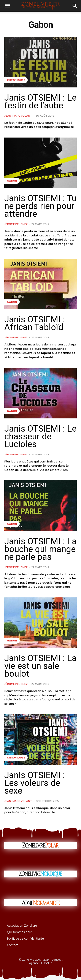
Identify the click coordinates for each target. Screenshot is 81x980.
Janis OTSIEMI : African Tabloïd (35, 323)
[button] (7, 6)
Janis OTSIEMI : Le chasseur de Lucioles (40, 436)
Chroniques (16, 80)
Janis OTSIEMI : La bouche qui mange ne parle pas (40, 549)
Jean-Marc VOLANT (18, 116)
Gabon (12, 181)
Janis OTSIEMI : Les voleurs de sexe (35, 783)
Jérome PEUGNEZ (16, 224)
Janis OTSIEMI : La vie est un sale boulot (40, 666)
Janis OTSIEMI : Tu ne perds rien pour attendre (40, 206)
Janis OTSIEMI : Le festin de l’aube (40, 102)
